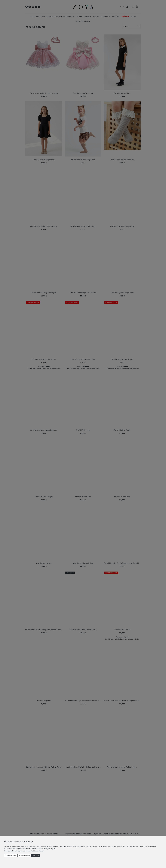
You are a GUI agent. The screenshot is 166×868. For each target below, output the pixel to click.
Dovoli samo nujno (11, 855)
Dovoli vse (36, 855)
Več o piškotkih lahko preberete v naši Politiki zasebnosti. (24, 851)
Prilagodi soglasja (24, 855)
